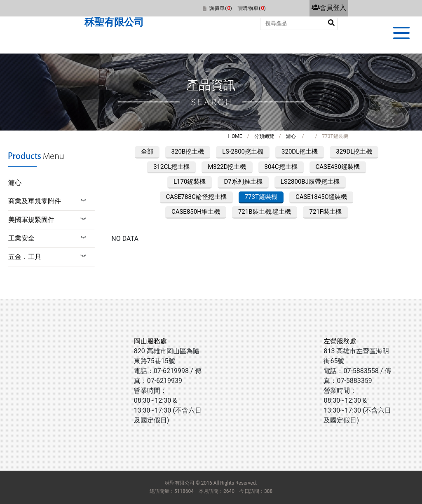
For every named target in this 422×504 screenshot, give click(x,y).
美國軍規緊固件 (31, 220)
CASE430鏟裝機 (338, 167)
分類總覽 (264, 136)
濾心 (291, 136)
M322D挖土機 (227, 167)
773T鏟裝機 (261, 197)
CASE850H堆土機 (196, 212)
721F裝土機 (325, 212)
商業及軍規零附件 (35, 201)
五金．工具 (25, 257)
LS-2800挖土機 (243, 152)
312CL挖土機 (171, 167)
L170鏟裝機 (190, 182)
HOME (235, 136)
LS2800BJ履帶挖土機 (310, 182)
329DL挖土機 (354, 152)
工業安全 (21, 238)
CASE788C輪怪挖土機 (196, 197)
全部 (147, 152)
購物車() (254, 8)
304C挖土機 (281, 167)
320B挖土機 (188, 152)
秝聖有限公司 (114, 22)
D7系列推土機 (243, 182)
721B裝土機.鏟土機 (265, 212)
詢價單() (220, 8)
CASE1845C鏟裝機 (321, 197)
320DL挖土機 (300, 152)
